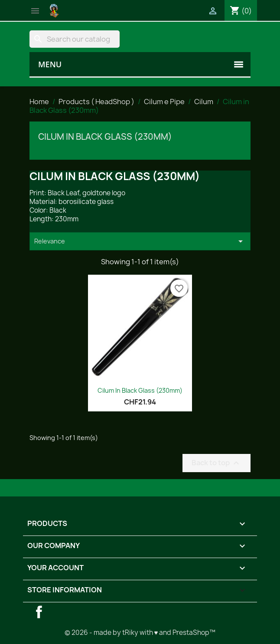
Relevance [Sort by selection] (140, 241)
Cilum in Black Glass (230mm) (105, 137)
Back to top (217, 463)
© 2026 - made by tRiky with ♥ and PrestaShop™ (140, 632)
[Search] (75, 39)
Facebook (39, 612)
